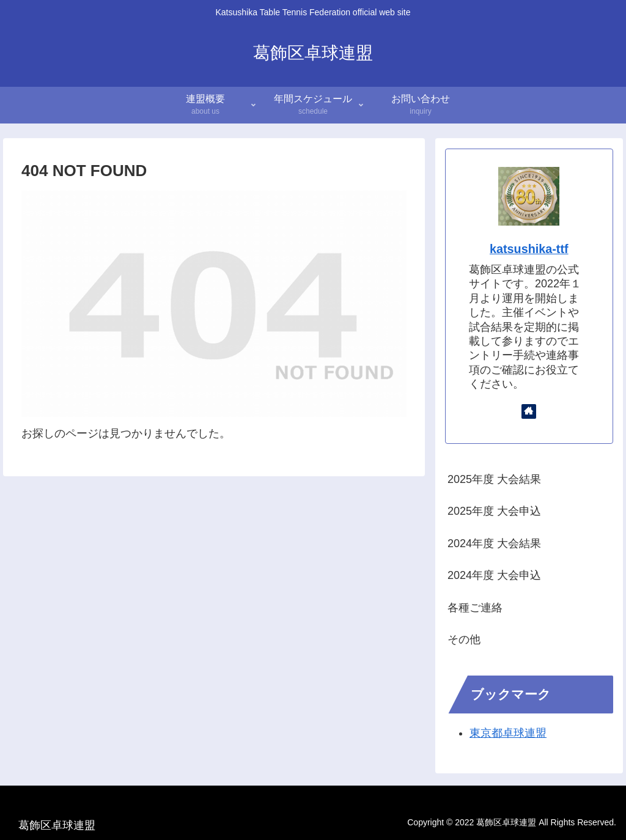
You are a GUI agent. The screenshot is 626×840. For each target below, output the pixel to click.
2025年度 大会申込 (494, 511)
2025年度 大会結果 (494, 479)
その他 (464, 639)
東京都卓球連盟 (508, 733)
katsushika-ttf (529, 249)
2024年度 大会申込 (494, 575)
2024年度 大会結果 (494, 543)
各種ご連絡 (475, 608)
